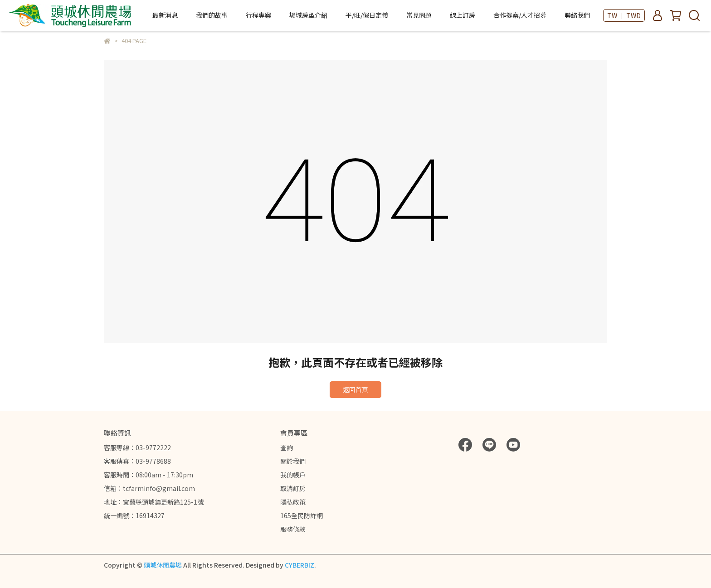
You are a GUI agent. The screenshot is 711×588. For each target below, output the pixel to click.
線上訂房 (463, 15)
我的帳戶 (293, 475)
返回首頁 (355, 389)
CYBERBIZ (299, 565)
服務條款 (293, 529)
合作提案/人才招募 (520, 15)
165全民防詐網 (302, 515)
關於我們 (293, 461)
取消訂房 (293, 488)
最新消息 (165, 15)
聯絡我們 (577, 15)
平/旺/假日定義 (367, 15)
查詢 (287, 447)
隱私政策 (293, 502)
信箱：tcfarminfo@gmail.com (149, 488)
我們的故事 (212, 15)
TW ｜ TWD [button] (624, 15)
